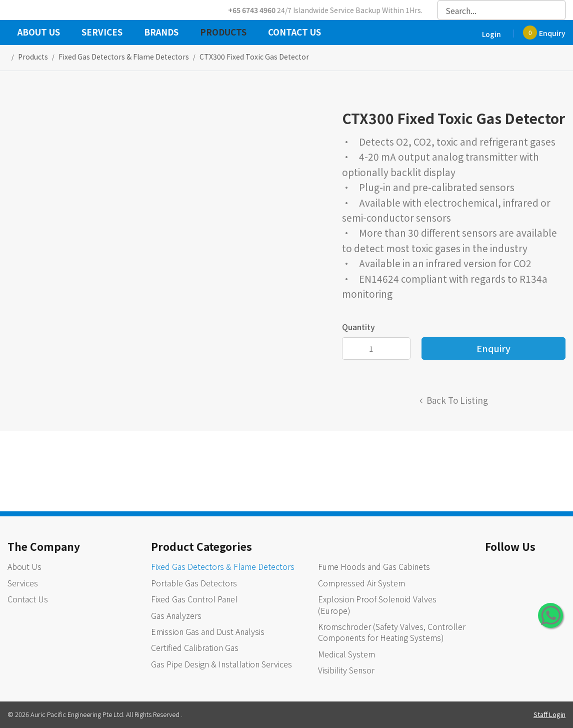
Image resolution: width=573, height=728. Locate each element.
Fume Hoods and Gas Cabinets (374, 566)
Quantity (358, 327)
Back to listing (457, 400)
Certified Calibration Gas (195, 647)
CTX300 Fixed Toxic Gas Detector (254, 57)
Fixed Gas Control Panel (194, 599)
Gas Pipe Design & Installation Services (221, 664)
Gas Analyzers (176, 615)
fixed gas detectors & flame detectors (124, 57)
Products (223, 33)
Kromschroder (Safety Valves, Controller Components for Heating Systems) (392, 632)
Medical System (346, 654)
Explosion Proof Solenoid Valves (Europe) (377, 604)
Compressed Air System (361, 583)
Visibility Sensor (346, 670)
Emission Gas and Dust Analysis (208, 631)
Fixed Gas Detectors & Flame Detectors (223, 566)
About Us (39, 33)
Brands (161, 33)
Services (102, 33)
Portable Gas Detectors (194, 583)
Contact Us (294, 33)
